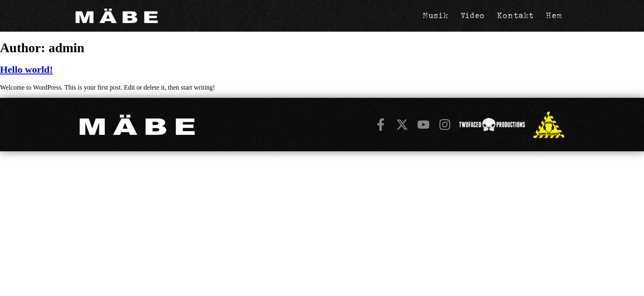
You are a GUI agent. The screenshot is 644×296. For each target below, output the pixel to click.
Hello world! (26, 69)
